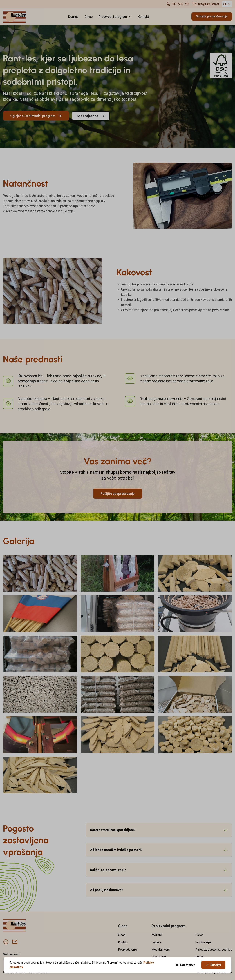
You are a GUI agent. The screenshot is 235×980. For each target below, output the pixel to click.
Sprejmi (213, 965)
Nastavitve (185, 965)
